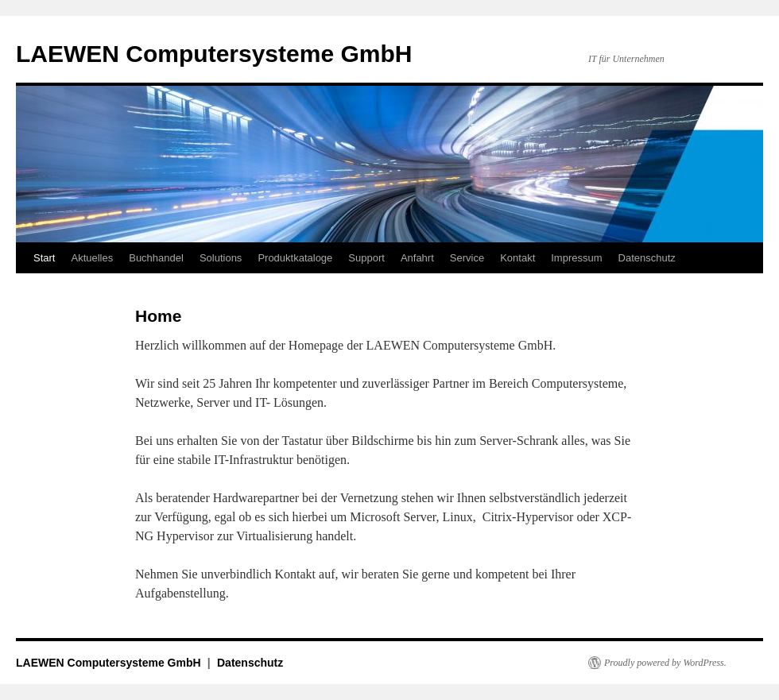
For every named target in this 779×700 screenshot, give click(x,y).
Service (467, 258)
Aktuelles (92, 258)
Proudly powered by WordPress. (665, 663)
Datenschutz (647, 258)
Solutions (221, 258)
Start (44, 258)
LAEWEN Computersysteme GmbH (214, 54)
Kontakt (517, 258)
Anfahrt (417, 258)
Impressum (576, 258)
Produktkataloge (295, 258)
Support (366, 258)
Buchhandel (156, 258)
